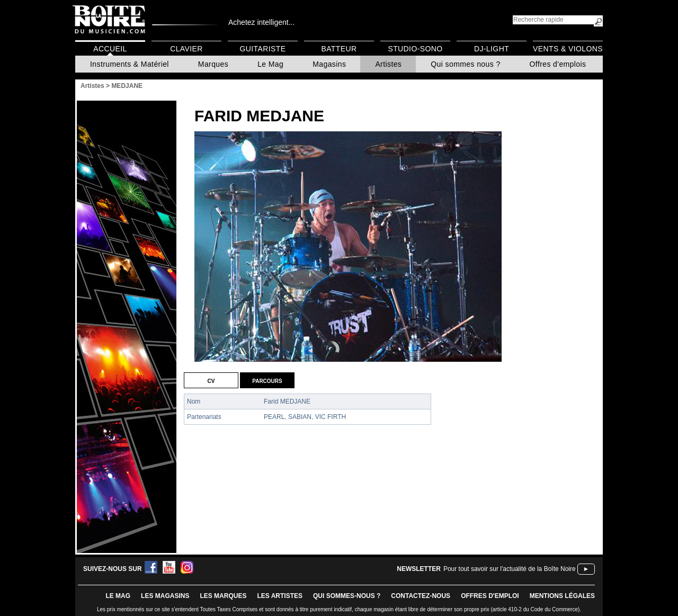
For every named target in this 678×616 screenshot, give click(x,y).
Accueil (110, 49)
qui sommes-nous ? (347, 596)
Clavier (186, 49)
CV (211, 380)
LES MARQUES (223, 596)
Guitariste (263, 49)
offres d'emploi (490, 596)
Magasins (329, 64)
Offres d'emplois (558, 64)
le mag (118, 596)
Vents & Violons (568, 49)
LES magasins (165, 596)
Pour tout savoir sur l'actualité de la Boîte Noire (510, 569)
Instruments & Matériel (130, 64)
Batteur (339, 49)
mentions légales (562, 596)
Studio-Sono (415, 49)
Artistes (388, 64)
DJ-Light (492, 49)
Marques (213, 64)
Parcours (267, 380)
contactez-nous (421, 596)
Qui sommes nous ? (465, 64)
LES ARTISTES (280, 596)
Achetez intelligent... (261, 22)
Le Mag (270, 64)
